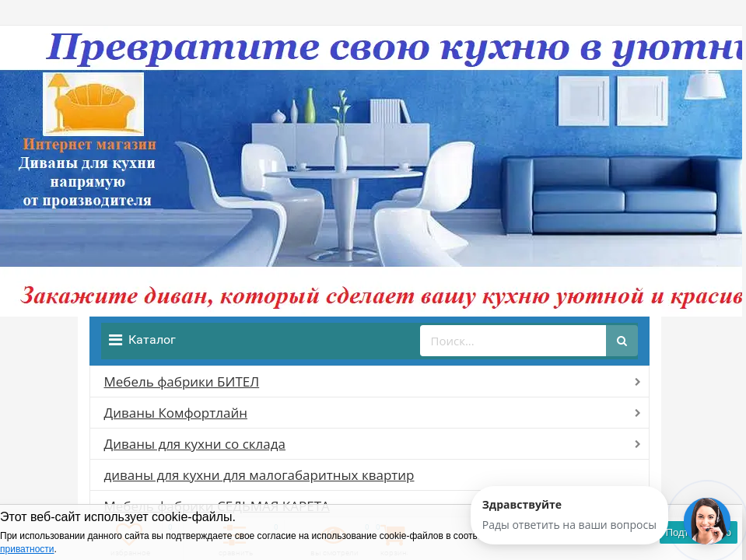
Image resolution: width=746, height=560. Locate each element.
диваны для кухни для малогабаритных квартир (259, 475)
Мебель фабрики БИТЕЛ (182, 381)
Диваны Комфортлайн (176, 413)
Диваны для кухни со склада (195, 444)
